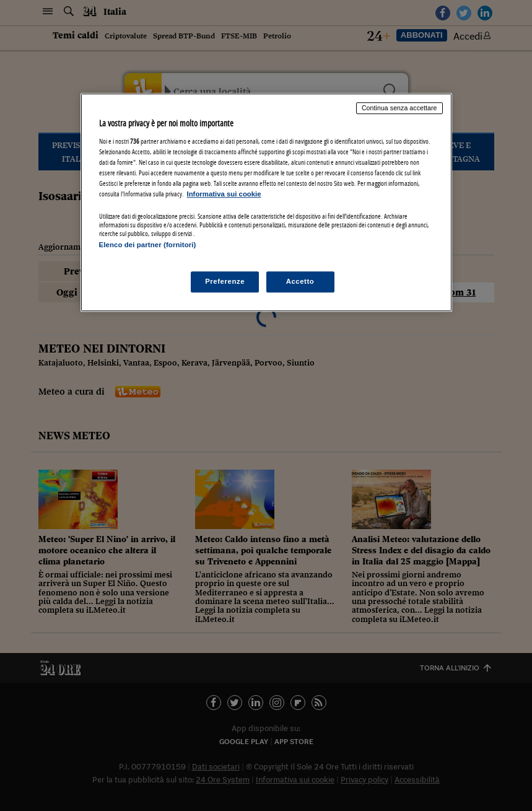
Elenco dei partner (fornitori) (148, 245)
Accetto (300, 281)
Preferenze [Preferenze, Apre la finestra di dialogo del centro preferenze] (225, 281)
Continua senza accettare (399, 108)
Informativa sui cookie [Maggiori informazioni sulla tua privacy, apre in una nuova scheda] (224, 194)
